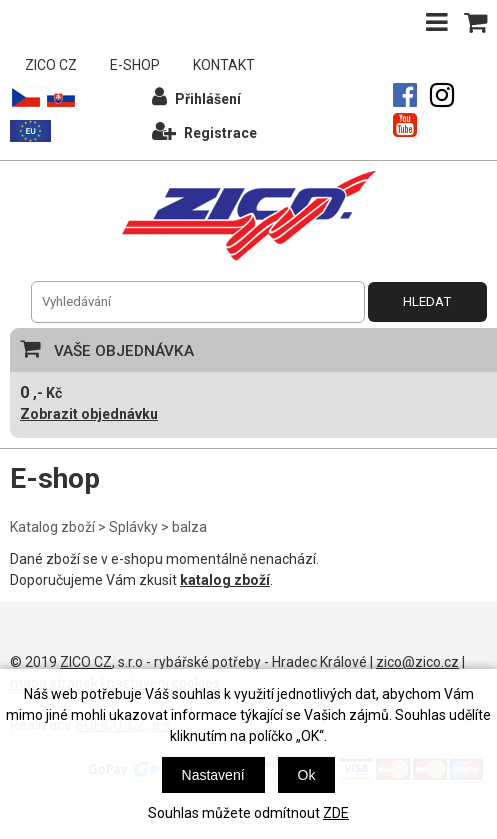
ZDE (336, 813)
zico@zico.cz (417, 662)
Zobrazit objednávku (89, 414)
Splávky (133, 527)
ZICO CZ (51, 65)
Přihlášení (196, 96)
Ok (307, 775)
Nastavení (213, 775)
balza (189, 527)
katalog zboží (225, 580)
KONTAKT (224, 65)
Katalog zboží (52, 527)
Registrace (204, 130)
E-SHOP (135, 65)
